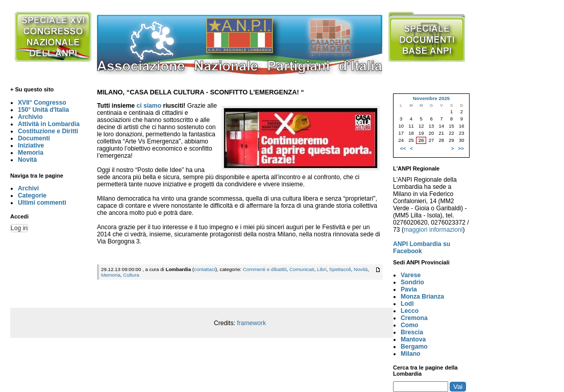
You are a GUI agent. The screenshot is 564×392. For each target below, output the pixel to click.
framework (251, 323)
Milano (411, 354)
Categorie (32, 195)
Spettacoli (340, 269)
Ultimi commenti (42, 203)
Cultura (131, 275)
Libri (322, 269)
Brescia (412, 332)
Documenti (34, 138)
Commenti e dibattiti (265, 269)
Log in (19, 228)
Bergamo (414, 347)
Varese (411, 275)
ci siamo (149, 106)
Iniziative (31, 145)
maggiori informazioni (433, 230)
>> (461, 148)
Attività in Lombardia (49, 124)
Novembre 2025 (432, 98)
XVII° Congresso (42, 103)
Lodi (407, 304)
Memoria (31, 153)
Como (409, 325)
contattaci (205, 269)
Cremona (414, 318)
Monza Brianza (422, 297)
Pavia (409, 289)
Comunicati (302, 269)
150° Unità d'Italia (43, 110)
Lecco (410, 311)
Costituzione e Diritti (48, 131)
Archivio (30, 117)
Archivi (28, 188)
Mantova (413, 339)
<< (403, 148)
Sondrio (412, 282)
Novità (27, 160)
